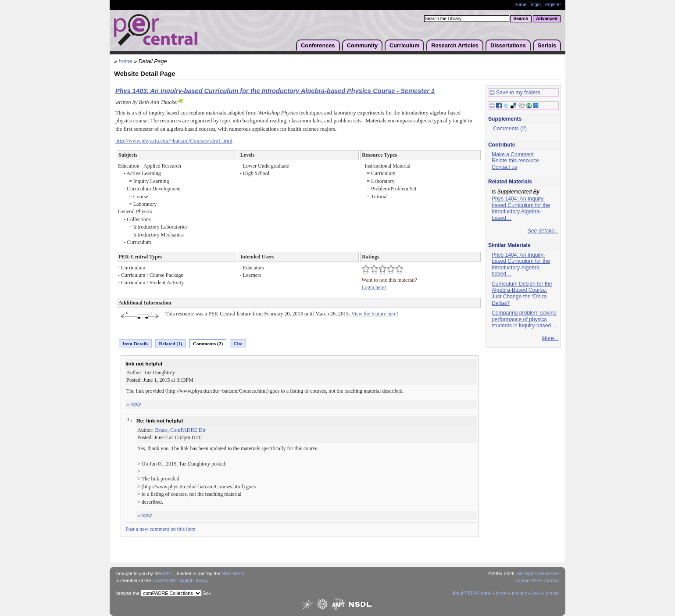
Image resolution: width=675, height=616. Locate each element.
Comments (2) (208, 344)
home (520, 4)
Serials (547, 45)
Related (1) (170, 344)
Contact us (504, 167)
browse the (128, 593)
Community (362, 45)
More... (550, 338)
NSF (226, 573)
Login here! (374, 287)
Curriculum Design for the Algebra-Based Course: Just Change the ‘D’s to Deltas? (522, 294)
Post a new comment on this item (161, 529)
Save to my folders (515, 93)
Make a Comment (513, 154)
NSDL (239, 573)
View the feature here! (375, 314)
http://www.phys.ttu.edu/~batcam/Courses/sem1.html (174, 141)
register (553, 4)
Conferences (318, 45)
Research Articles (455, 45)
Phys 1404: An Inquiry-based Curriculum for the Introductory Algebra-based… (521, 208)
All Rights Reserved (538, 573)
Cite (238, 344)
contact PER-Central (537, 580)
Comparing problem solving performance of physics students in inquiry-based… (524, 319)
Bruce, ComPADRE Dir (180, 430)
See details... (543, 231)
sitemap (550, 593)
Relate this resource (515, 161)
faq (534, 593)
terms (502, 593)
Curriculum (404, 45)
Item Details (135, 344)
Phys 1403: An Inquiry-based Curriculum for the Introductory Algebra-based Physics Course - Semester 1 (275, 91)
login (536, 4)
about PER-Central (471, 593)
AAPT (168, 573)
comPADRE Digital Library (180, 580)
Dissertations (508, 45)
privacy (519, 593)
